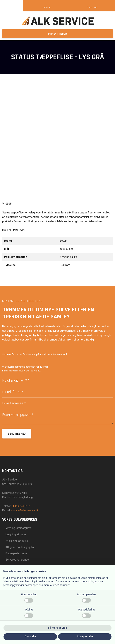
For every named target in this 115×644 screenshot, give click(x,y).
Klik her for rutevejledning (17, 497)
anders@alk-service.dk (25, 510)
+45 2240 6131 (22, 506)
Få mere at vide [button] (58, 628)
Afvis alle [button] (30, 636)
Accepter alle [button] (85, 636)
